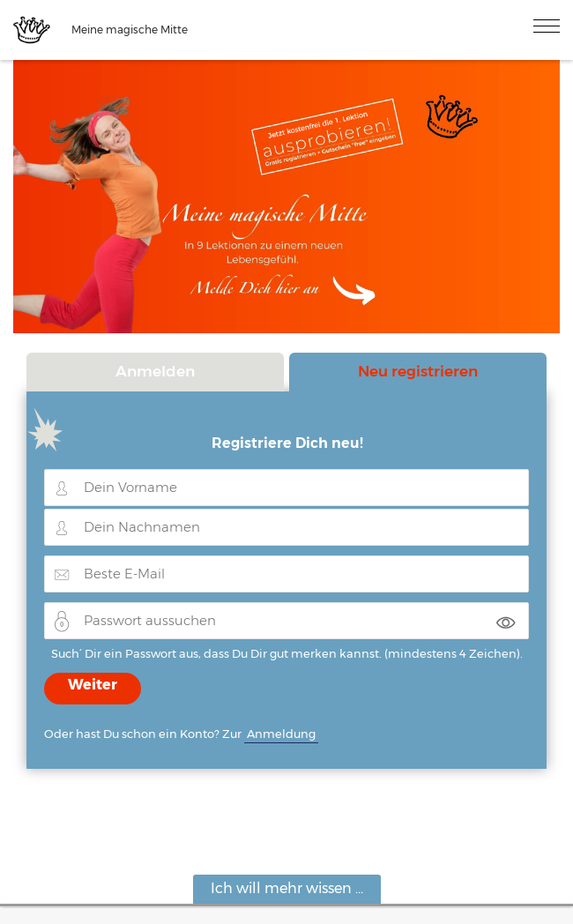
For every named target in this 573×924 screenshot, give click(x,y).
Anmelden (155, 371)
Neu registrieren (418, 371)
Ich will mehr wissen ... (287, 888)
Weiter (93, 685)
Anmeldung (281, 734)
